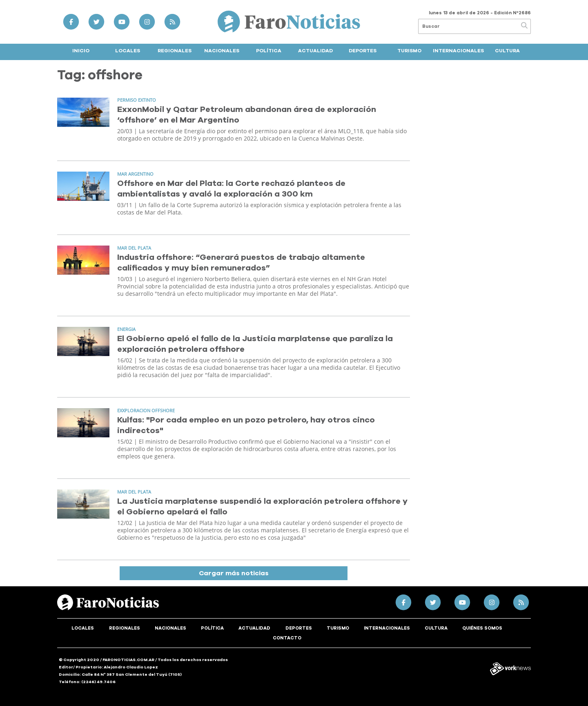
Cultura (507, 51)
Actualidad (315, 51)
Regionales (175, 51)
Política (269, 51)
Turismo (409, 51)
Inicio (81, 51)
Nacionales (222, 51)
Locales (128, 51)
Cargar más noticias (234, 573)
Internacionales (458, 51)
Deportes (363, 51)
